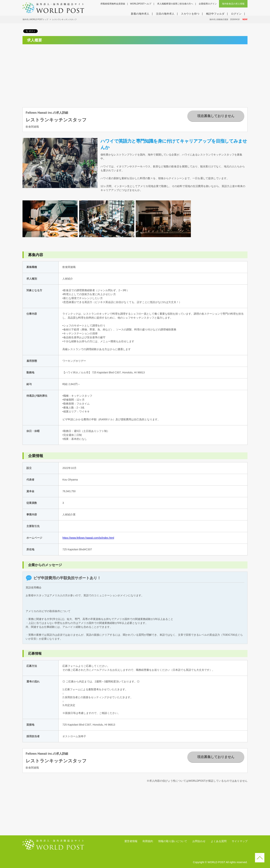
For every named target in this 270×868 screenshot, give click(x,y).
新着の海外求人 (140, 14)
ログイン (236, 14)
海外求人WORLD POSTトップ (35, 19)
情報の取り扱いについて (173, 841)
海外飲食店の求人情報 (233, 4)
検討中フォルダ (215, 14)
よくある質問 (219, 841)
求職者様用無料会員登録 (113, 4)
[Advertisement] (57, 74)
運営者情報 (131, 841)
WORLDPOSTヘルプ (141, 4)
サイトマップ (240, 841)
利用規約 (148, 841)
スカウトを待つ (190, 14)
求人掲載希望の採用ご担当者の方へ (175, 4)
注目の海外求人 (165, 14)
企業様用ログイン (208, 4)
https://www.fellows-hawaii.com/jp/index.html (88, 538)
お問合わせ (199, 841)
